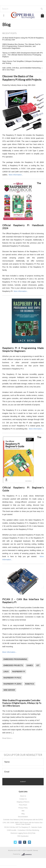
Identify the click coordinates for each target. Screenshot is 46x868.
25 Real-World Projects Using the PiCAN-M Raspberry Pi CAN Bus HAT (23, 39)
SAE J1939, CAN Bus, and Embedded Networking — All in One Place (23, 69)
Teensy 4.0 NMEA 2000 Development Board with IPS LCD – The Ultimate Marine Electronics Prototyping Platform (23, 55)
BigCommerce (27, 854)
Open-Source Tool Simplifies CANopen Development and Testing (22, 62)
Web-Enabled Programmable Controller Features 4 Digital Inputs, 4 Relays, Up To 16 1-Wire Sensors (22, 703)
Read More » (7, 738)
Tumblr (25, 842)
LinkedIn (30, 842)
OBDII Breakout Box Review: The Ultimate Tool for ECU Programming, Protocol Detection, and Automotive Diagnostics (21, 46)
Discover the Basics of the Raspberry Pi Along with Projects (22, 78)
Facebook (20, 842)
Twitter (15, 842)
